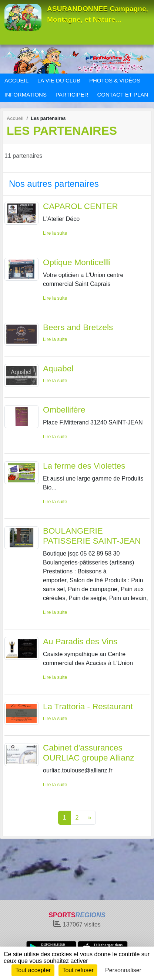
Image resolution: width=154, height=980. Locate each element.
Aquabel (58, 369)
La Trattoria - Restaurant (88, 706)
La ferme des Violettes (84, 466)
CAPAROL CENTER (81, 206)
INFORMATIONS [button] (26, 95)
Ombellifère (64, 410)
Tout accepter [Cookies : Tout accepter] (33, 970)
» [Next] (89, 818)
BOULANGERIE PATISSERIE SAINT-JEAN (92, 536)
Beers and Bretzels (78, 327)
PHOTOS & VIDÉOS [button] (115, 80)
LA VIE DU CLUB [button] (59, 80)
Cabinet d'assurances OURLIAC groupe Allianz (88, 753)
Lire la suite (55, 233)
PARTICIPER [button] (72, 95)
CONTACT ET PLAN (123, 95)
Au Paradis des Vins (80, 642)
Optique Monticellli (77, 262)
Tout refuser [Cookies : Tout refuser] (78, 970)
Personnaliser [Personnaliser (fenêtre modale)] (123, 970)
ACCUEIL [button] (16, 80)
